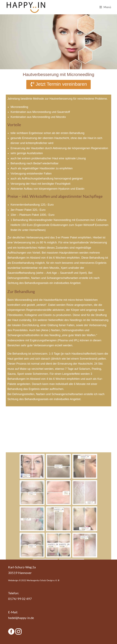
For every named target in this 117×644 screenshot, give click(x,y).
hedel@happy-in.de (21, 618)
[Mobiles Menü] (105, 7)
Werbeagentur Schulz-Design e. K (42, 580)
